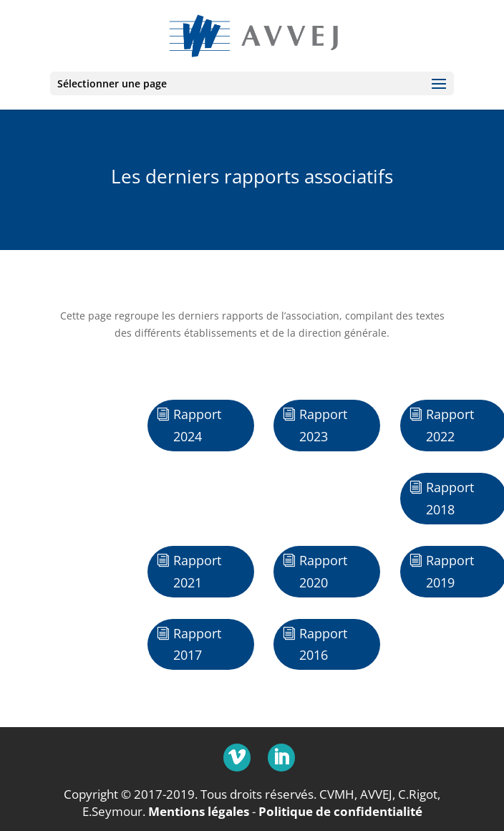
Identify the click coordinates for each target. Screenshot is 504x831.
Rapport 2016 (323, 644)
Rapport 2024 (197, 425)
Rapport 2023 (323, 425)
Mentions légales (199, 811)
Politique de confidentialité (340, 811)
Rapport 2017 (197, 644)
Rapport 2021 (197, 571)
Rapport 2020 (323, 571)
